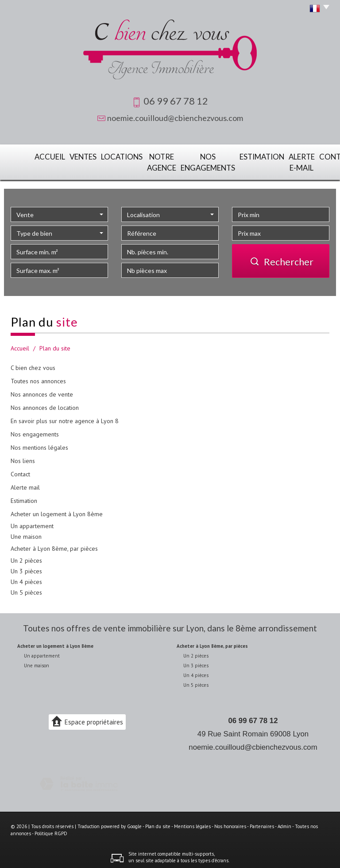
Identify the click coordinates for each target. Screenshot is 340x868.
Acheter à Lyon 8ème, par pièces (54, 545)
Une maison (26, 533)
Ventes (56, 156)
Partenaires (262, 823)
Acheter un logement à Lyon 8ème (57, 510)
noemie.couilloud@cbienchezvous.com (175, 118)
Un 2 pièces (26, 557)
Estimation (230, 156)
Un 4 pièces (26, 578)
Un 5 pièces (26, 588)
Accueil (26, 156)
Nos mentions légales (39, 444)
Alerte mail (25, 483)
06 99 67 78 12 (253, 717)
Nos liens (23, 457)
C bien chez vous (33, 364)
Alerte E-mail (273, 160)
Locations (90, 156)
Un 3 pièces (26, 567)
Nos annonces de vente (42, 390)
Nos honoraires (230, 823)
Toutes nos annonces (38, 377)
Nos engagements (181, 160)
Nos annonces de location (45, 404)
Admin (284, 823)
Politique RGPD (51, 830)
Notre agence (132, 160)
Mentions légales (192, 823)
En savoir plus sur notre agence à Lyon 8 (65, 417)
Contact (311, 156)
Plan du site (158, 823)
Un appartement (32, 522)
